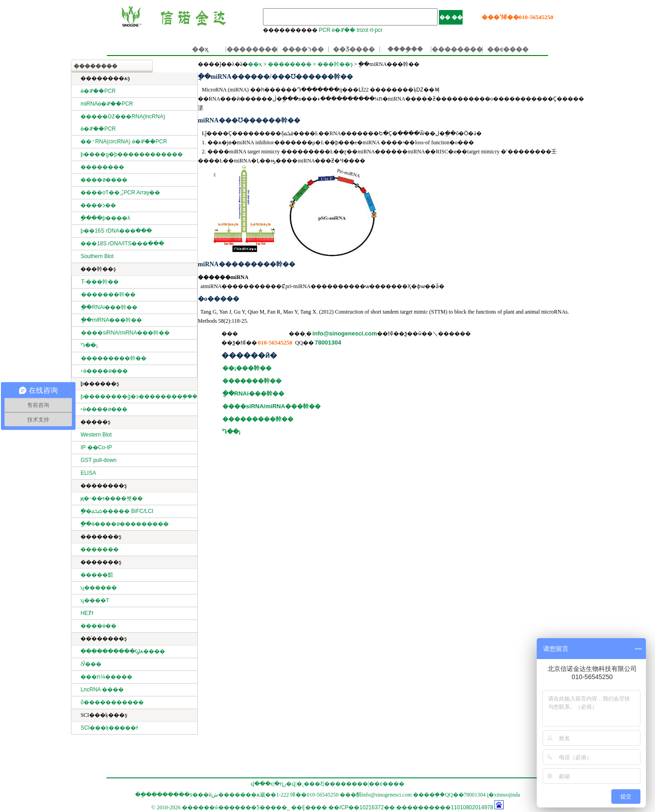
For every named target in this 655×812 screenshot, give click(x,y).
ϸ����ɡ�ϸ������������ (132, 154)
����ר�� (303, 49)
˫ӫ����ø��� (104, 371)
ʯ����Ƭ (95, 600)
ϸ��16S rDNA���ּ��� (116, 231)
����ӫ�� (98, 626)
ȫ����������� (112, 702)
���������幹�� (114, 358)
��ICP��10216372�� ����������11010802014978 (411, 807)
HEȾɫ (87, 613)
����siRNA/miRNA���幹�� (125, 333)
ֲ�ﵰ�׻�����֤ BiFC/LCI (117, 511)
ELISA (88, 473)
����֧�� (405, 49)
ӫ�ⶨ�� (343, 30)
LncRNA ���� (102, 690)
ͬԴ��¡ (89, 345)
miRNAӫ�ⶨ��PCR (107, 104)
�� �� (451, 17)
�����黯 (97, 575)
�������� (252, 49)
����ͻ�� (98, 205)
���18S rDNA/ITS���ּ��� (122, 244)
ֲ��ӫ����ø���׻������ (125, 524)
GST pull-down (98, 460)
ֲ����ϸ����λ (105, 218)
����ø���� (104, 180)
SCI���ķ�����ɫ (109, 728)
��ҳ (200, 49)
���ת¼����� (106, 677)
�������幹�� (108, 294)
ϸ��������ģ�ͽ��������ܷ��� (139, 396)
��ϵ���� (508, 49)
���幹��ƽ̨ (335, 64)
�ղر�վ (285, 784)
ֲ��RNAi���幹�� (109, 307)
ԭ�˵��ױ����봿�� (112, 498)
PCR (325, 30)
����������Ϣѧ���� (123, 651)
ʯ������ (99, 588)
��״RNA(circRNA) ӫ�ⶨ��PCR (124, 142)
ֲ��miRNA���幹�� (111, 320)
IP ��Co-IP (96, 447)
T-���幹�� (100, 282)
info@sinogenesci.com (345, 333)
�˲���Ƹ (310, 784)
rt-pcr (376, 30)
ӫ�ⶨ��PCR (98, 91)
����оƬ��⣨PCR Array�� (120, 193)
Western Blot (96, 435)
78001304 (328, 343)
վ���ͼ (262, 784)
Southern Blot (97, 256)
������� (100, 549)
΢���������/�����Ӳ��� (91, 664)
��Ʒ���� (354, 49)
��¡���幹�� (247, 368)
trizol (362, 30)
